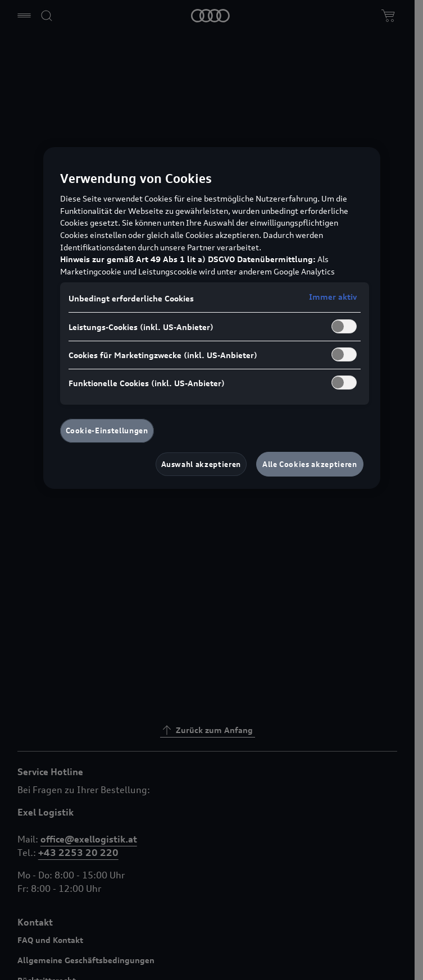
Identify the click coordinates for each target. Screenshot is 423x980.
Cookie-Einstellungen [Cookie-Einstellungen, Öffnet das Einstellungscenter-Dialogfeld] (107, 431)
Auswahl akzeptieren (201, 464)
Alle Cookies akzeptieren (310, 464)
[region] (212, 318)
